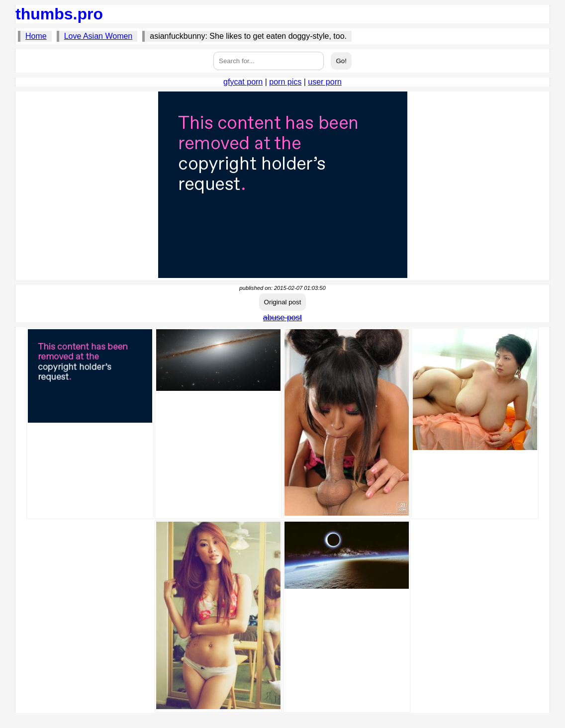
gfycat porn (243, 82)
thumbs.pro (59, 14)
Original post (283, 302)
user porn (325, 82)
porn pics (285, 82)
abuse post (282, 318)
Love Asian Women (98, 36)
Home (36, 36)
